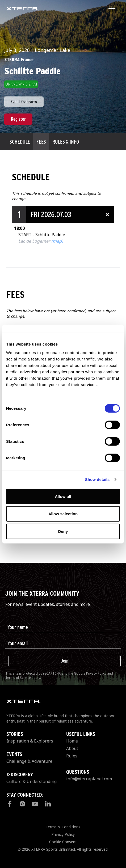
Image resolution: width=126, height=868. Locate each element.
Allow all (63, 496)
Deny (63, 531)
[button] (63, 232)
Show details (97, 479)
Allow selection (63, 514)
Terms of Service (18, 678)
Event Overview (24, 102)
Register (18, 119)
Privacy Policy (96, 673)
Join (65, 661)
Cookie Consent (63, 842)
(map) (57, 259)
